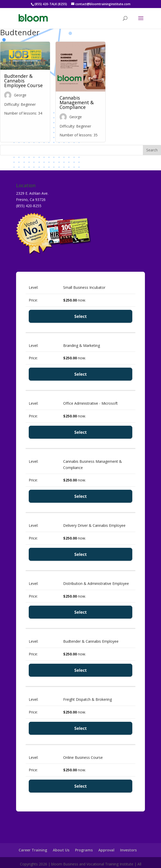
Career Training (33, 850)
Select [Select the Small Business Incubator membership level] (80, 316)
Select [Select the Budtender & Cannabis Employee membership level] (80, 670)
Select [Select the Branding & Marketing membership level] (80, 374)
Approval (106, 850)
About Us (61, 850)
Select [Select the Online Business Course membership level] (80, 786)
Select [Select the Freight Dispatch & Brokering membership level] (80, 728)
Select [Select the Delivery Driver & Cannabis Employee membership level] (80, 554)
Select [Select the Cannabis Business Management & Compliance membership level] (80, 496)
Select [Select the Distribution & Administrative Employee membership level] (80, 612)
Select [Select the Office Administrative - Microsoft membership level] (80, 432)
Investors (128, 850)
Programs (84, 850)
